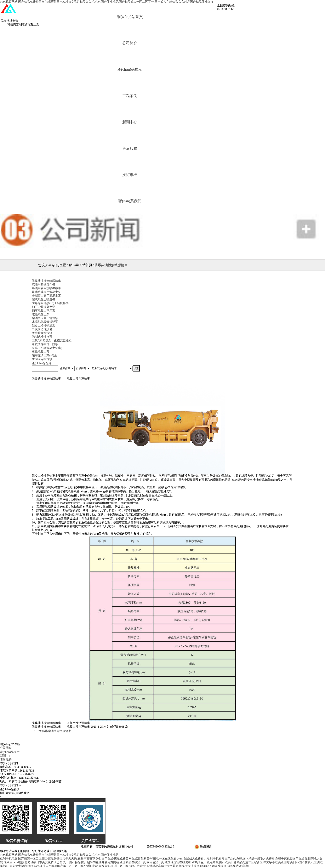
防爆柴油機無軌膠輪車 (57, 731)
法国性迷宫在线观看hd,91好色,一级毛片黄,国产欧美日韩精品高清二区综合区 (214, 862)
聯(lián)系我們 (130, 201)
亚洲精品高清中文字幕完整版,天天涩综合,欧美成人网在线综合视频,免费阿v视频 (198, 866)
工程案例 (130, 96)
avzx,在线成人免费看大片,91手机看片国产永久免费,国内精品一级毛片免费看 (226, 859)
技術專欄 (130, 175)
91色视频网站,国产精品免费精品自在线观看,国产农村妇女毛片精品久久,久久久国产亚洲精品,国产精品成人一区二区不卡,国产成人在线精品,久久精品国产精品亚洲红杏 (107, 2)
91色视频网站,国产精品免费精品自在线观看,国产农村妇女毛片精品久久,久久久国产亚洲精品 (59, 855)
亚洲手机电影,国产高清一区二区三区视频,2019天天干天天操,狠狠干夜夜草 (48, 859)
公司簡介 (130, 43)
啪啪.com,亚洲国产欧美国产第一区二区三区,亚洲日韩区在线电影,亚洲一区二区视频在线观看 (87, 866)
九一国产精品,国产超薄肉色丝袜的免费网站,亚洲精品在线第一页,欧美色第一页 (114, 862)
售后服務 (130, 148)
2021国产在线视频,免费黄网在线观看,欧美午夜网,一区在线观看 (136, 859)
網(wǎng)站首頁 (130, 17)
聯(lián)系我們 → (11, 785)
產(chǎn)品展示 (130, 69)
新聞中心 (130, 122)
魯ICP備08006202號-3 (160, 846)
